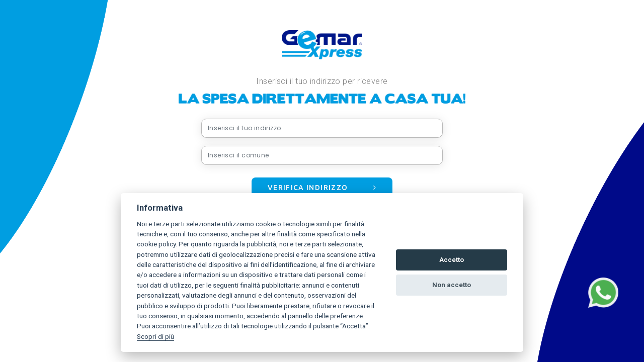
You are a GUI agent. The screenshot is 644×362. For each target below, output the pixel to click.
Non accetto (452, 285)
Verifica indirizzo (322, 188)
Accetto (452, 260)
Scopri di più (155, 336)
